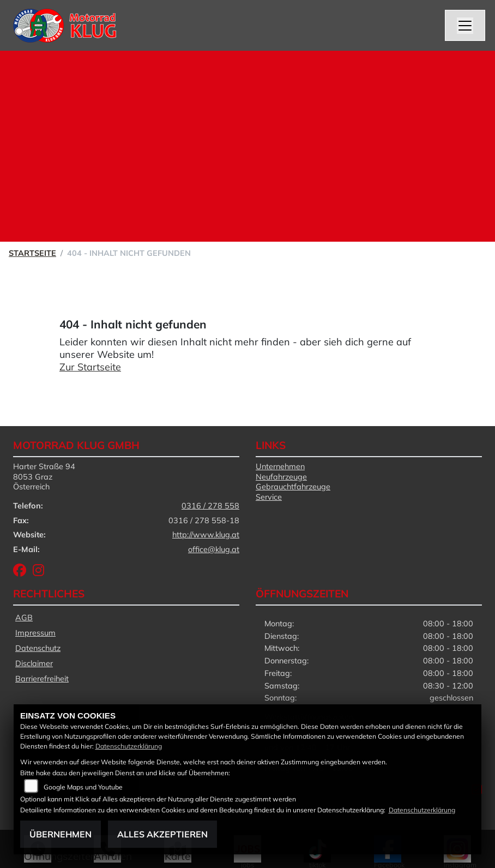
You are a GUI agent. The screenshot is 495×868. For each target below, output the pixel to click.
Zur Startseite (90, 367)
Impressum (35, 633)
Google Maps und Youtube (83, 787)
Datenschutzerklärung (129, 746)
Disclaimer (34, 663)
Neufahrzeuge (281, 477)
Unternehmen (280, 466)
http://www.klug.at (206, 535)
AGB (24, 618)
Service (269, 497)
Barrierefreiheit (42, 679)
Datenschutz (38, 648)
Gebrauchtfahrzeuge (293, 487)
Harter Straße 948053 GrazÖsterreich (44, 477)
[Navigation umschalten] (465, 26)
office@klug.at (214, 549)
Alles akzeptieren (162, 834)
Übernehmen (61, 834)
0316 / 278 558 (210, 506)
